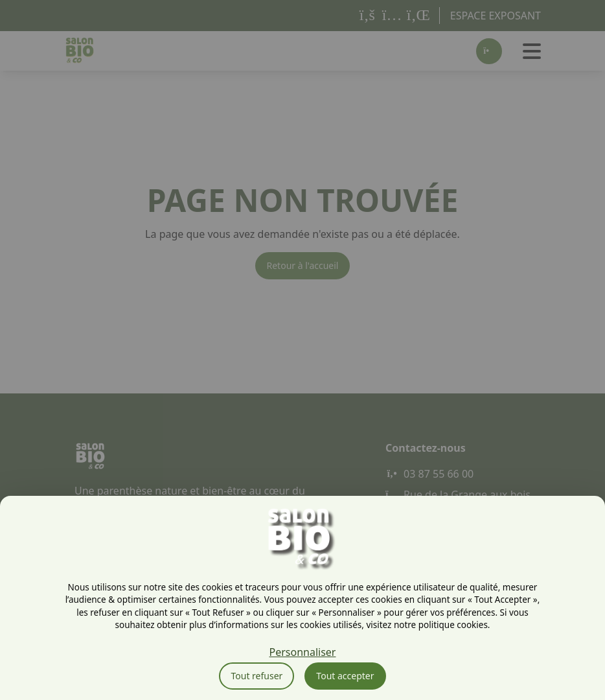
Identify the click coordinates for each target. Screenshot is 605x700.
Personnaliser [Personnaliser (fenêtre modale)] (303, 652)
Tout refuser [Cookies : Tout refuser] (257, 676)
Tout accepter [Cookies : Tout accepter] (345, 676)
